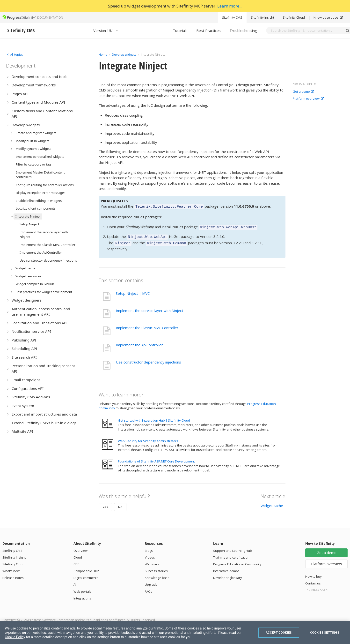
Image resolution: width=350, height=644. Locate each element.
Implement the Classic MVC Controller (147, 325)
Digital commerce (86, 575)
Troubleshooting (243, 30)
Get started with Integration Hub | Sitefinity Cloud (154, 417)
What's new (11, 568)
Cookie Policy (15, 637)
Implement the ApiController (139, 342)
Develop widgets (124, 54)
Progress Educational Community (237, 561)
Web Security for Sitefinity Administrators (148, 438)
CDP (77, 561)
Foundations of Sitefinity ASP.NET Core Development (156, 458)
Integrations (82, 595)
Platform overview (308, 99)
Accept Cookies (279, 633)
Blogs (149, 548)
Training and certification (231, 554)
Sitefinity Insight (262, 17)
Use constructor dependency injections (148, 359)
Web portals (82, 589)
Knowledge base (328, 17)
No (120, 504)
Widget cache (272, 503)
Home (103, 54)
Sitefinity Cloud (294, 17)
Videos (150, 554)
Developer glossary (228, 575)
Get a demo (303, 92)
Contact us (313, 580)
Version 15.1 (106, 30)
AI (75, 582)
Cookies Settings (325, 633)
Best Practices (208, 30)
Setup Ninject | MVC (133, 290)
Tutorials (180, 30)
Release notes (13, 575)
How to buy (314, 574)
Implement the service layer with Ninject (149, 308)
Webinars (152, 561)
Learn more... (230, 6)
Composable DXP (86, 568)
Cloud (78, 554)
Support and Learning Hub (233, 548)
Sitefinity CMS (232, 17)
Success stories (156, 568)
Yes (105, 504)
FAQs (149, 589)
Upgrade (151, 582)
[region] (175, 633)
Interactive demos (226, 568)
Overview (80, 548)
